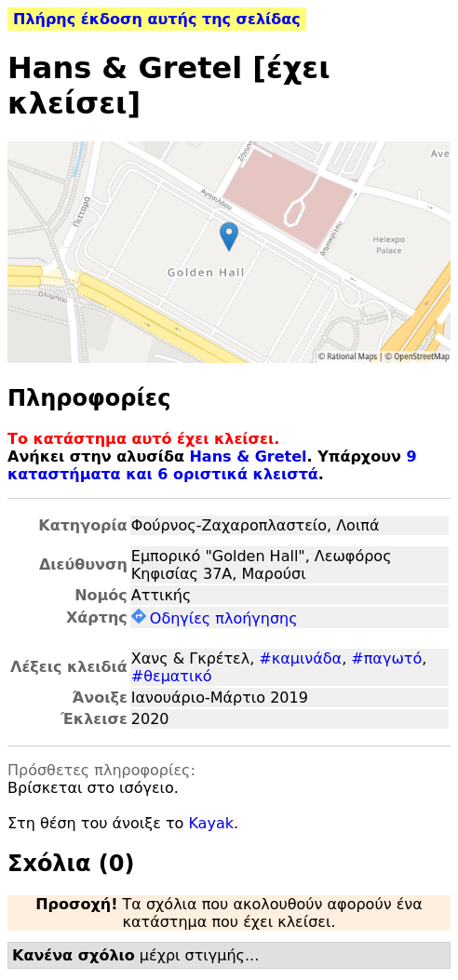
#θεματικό (172, 676)
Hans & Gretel (248, 456)
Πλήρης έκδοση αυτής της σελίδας (157, 19)
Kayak (211, 823)
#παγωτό (386, 658)
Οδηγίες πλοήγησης (215, 618)
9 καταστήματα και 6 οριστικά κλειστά (212, 465)
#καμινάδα (300, 658)
